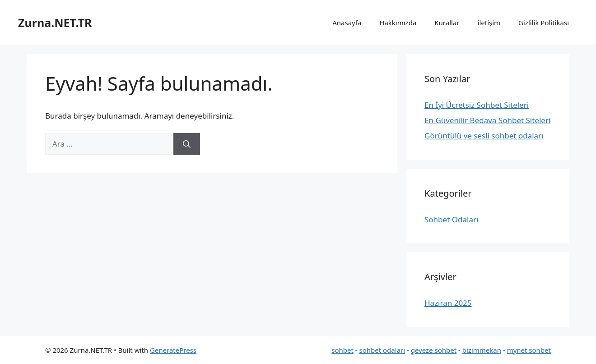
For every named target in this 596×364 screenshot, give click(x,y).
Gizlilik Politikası (544, 23)
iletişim (489, 23)
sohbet (342, 350)
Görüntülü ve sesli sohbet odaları (484, 136)
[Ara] (187, 144)
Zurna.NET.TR (55, 23)
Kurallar (447, 23)
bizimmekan (482, 350)
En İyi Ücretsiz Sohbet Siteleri (477, 105)
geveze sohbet (434, 350)
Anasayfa (347, 23)
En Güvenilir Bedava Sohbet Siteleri (487, 120)
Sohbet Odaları (451, 219)
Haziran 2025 (448, 303)
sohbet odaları (382, 350)
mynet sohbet (529, 350)
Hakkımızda (398, 23)
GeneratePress (173, 350)
